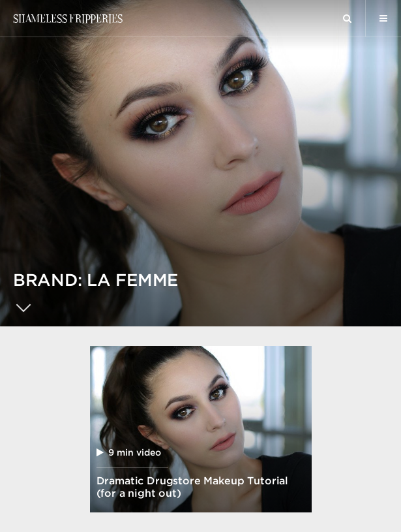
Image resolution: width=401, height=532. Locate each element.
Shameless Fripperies (67, 18)
